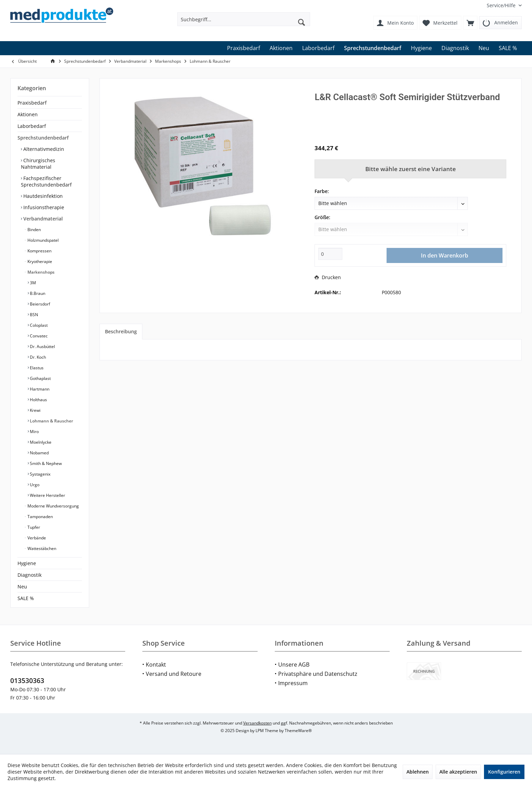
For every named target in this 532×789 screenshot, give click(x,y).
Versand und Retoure (174, 674)
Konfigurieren (504, 772)
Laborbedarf (32, 126)
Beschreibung (121, 331)
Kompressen (39, 251)
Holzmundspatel (43, 240)
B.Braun (37, 293)
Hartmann (39, 389)
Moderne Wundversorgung (53, 506)
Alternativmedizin (43, 149)
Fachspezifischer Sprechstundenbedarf (46, 181)
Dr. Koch (37, 357)
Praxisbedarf (32, 103)
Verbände (36, 538)
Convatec (38, 336)
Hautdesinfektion (42, 196)
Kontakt (156, 665)
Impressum (293, 683)
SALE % (26, 598)
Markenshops (40, 272)
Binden (34, 230)
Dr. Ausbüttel (42, 346)
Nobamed (39, 453)
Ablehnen (418, 772)
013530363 (27, 681)
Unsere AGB (294, 665)
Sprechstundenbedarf (43, 138)
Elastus (36, 368)
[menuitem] (502, 5)
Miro (34, 432)
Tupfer (33, 527)
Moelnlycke (40, 442)
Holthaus (38, 400)
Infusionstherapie (43, 207)
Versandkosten (257, 723)
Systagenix (40, 474)
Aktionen (28, 114)
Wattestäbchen (41, 548)
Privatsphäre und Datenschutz (318, 674)
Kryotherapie (39, 261)
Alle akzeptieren (458, 772)
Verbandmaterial (42, 219)
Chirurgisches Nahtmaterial (38, 164)
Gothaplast (40, 378)
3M (32, 283)
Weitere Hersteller (47, 495)
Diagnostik (29, 575)
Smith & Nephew (45, 463)
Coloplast (38, 325)
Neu (22, 587)
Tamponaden (40, 517)
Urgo (34, 485)
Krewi (35, 410)
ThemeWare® (298, 731)
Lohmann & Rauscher (51, 421)
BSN (33, 315)
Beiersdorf (39, 304)
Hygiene (27, 563)
